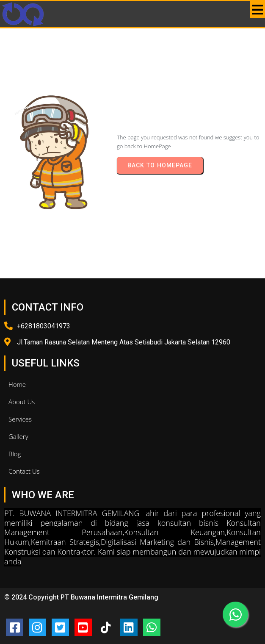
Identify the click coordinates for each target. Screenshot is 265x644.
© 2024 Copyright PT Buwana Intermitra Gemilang (81, 597)
